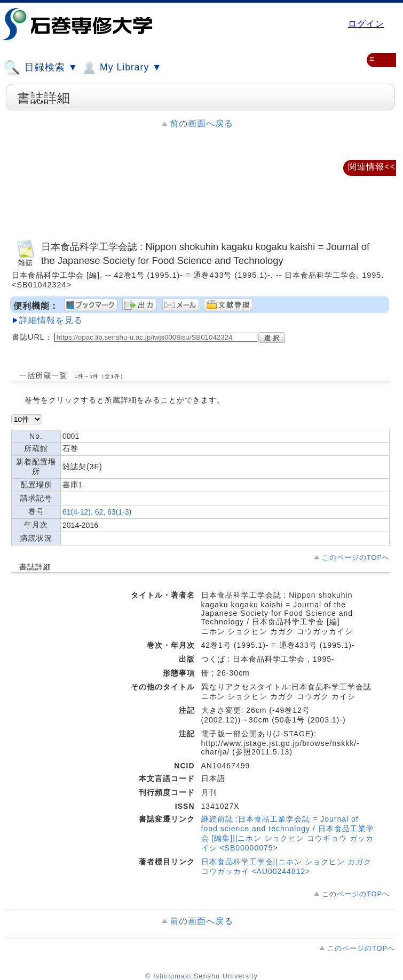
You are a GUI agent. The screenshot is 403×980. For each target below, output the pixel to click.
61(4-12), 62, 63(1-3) (97, 512)
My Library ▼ (121, 68)
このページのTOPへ (356, 557)
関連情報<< (372, 167)
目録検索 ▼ (41, 68)
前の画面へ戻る (201, 123)
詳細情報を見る (51, 320)
